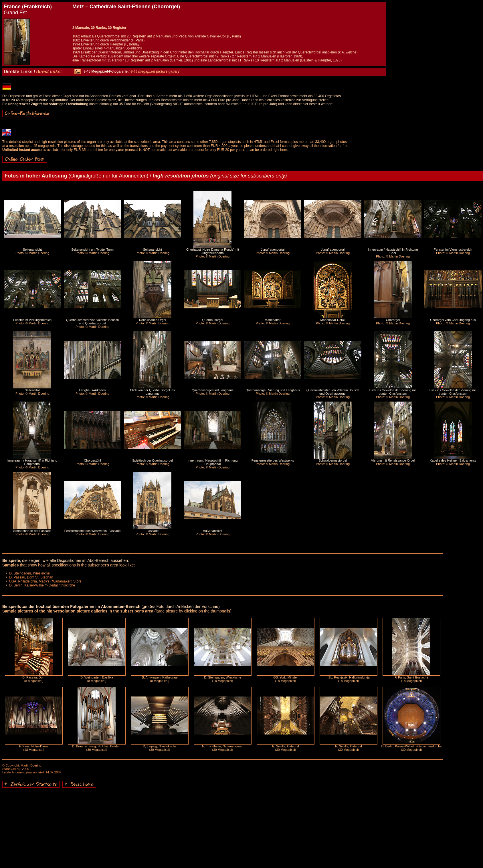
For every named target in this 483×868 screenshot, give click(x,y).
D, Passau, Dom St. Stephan (31, 577)
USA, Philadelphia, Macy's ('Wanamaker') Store (45, 581)
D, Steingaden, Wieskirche (29, 573)
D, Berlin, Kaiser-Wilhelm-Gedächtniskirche (42, 585)
